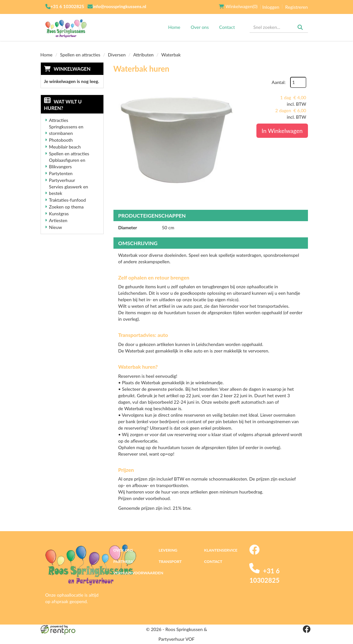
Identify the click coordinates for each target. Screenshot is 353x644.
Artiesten (58, 220)
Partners (123, 561)
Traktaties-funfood (67, 200)
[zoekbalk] (279, 27)
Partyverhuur (62, 180)
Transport (170, 561)
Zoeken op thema (66, 207)
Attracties (59, 120)
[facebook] (254, 553)
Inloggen (271, 7)
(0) (238, 6)
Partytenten (61, 173)
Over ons (200, 27)
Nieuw (55, 227)
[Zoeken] (300, 27)
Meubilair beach (65, 147)
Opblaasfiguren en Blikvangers (67, 163)
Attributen (143, 55)
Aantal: (279, 82)
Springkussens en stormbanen (66, 130)
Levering (168, 550)
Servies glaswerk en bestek (69, 190)
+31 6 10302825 (67, 6)
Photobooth (61, 140)
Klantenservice (221, 550)
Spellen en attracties (80, 55)
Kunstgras (59, 214)
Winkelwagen (72, 69)
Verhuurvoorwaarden (138, 573)
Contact (227, 27)
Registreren (297, 7)
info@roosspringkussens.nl (119, 6)
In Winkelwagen (282, 131)
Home (174, 27)
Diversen (117, 55)
